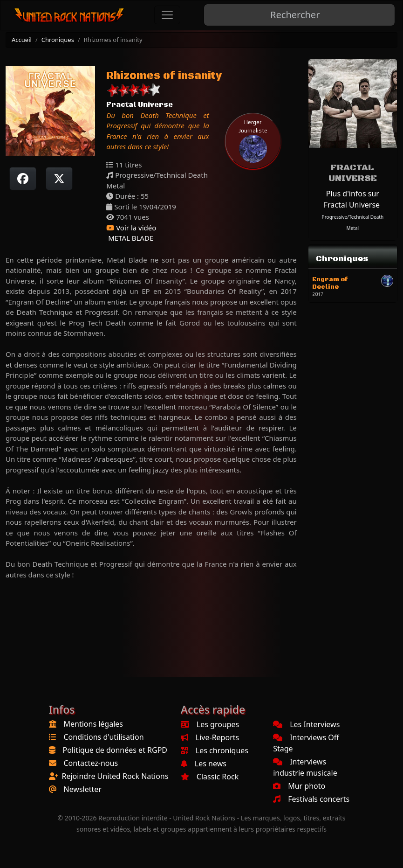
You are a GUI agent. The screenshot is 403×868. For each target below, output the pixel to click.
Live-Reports (210, 737)
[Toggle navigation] (167, 15)
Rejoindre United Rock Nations (115, 776)
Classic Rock (210, 777)
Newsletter (83, 789)
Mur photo (299, 786)
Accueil (22, 40)
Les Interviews (306, 724)
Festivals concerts (311, 799)
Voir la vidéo (131, 228)
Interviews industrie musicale (305, 767)
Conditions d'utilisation (104, 737)
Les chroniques (215, 750)
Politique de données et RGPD (115, 750)
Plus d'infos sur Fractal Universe (352, 199)
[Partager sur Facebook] (23, 179)
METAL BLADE (130, 238)
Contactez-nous (91, 763)
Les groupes (210, 724)
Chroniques (58, 40)
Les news (204, 764)
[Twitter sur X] (59, 179)
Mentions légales (94, 724)
